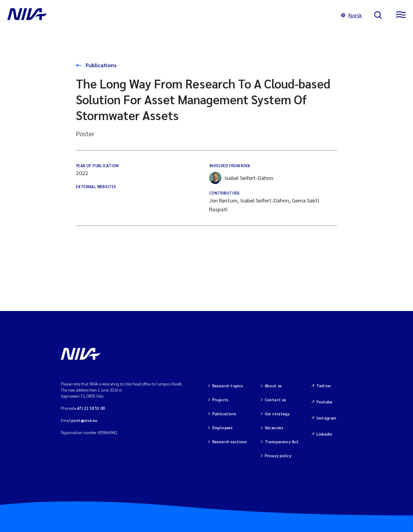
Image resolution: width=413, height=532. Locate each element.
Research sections (230, 442)
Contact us (276, 400)
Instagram (326, 418)
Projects (220, 400)
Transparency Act (282, 442)
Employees (223, 428)
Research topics (228, 386)
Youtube (324, 402)
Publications (101, 65)
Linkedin (324, 434)
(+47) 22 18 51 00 (89, 408)
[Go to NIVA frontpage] (168, 15)
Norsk (352, 15)
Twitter (324, 386)
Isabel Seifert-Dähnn (241, 178)
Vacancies (274, 428)
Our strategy (277, 414)
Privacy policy (278, 456)
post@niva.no (85, 420)
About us (273, 386)
